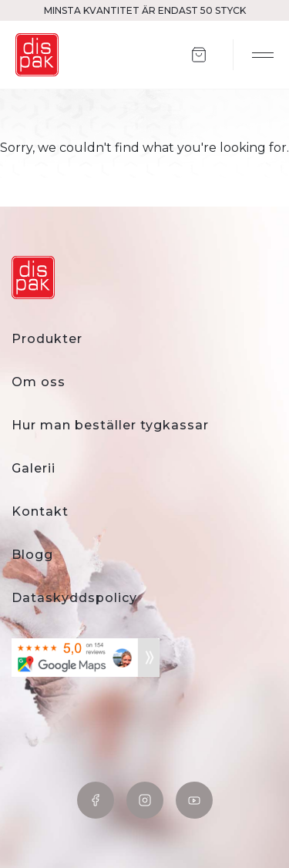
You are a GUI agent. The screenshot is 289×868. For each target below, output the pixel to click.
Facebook (96, 800)
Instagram (145, 800)
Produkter (47, 339)
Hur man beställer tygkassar (110, 425)
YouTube (194, 800)
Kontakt (40, 511)
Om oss (39, 382)
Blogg (32, 555)
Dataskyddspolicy (74, 598)
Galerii (34, 468)
